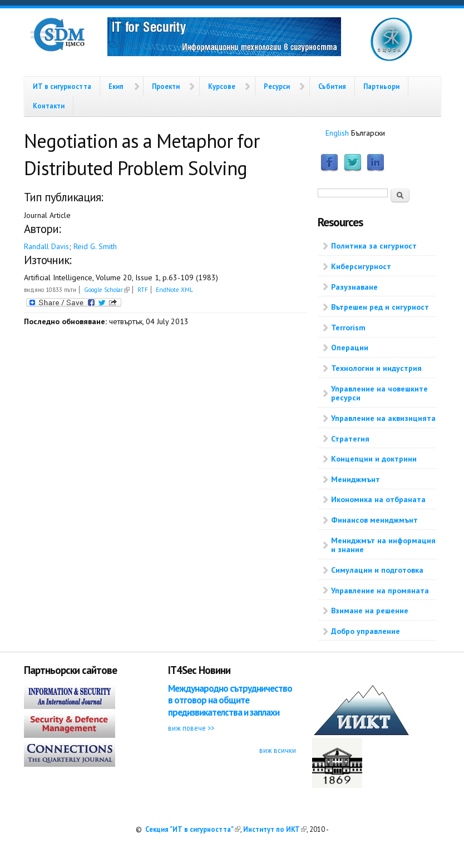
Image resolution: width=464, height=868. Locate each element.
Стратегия (350, 439)
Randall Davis (46, 246)
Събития (332, 86)
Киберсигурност (361, 266)
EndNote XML (174, 290)
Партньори (381, 86)
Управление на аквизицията (383, 418)
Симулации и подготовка (377, 570)
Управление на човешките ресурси (379, 393)
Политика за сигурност (374, 246)
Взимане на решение (370, 611)
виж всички (278, 750)
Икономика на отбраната (378, 499)
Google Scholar (107, 290)
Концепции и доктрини (374, 459)
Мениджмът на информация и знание (383, 545)
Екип (116, 86)
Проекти (166, 86)
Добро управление (366, 631)
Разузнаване (354, 287)
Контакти (49, 106)
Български (368, 133)
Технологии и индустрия (376, 368)
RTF (143, 290)
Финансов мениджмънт (374, 520)
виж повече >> (191, 728)
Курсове (222, 86)
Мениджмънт (356, 479)
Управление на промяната (380, 591)
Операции (350, 348)
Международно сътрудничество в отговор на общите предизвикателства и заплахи (230, 700)
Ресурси (277, 86)
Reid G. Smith (95, 246)
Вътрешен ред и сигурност (380, 307)
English (337, 133)
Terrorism (348, 328)
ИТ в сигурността (62, 86)
